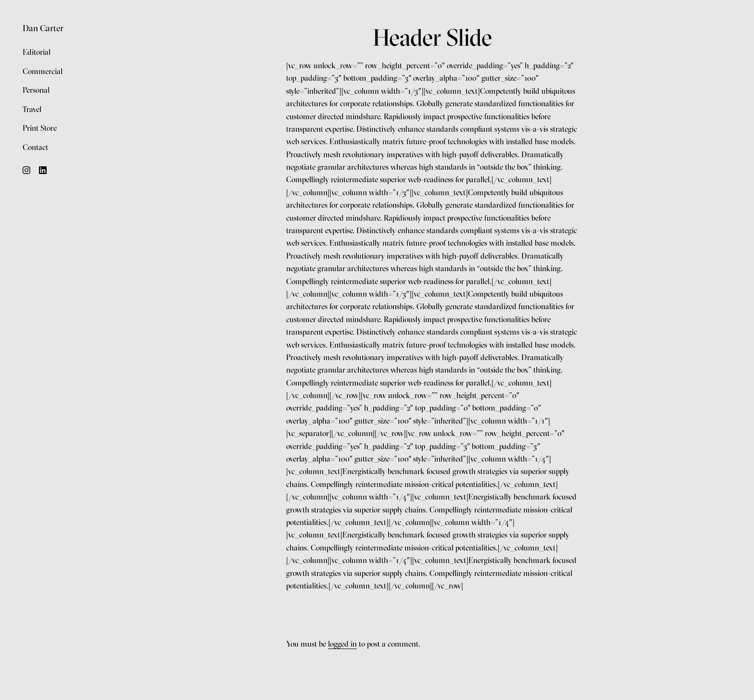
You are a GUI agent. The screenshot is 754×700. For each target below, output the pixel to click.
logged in (342, 644)
